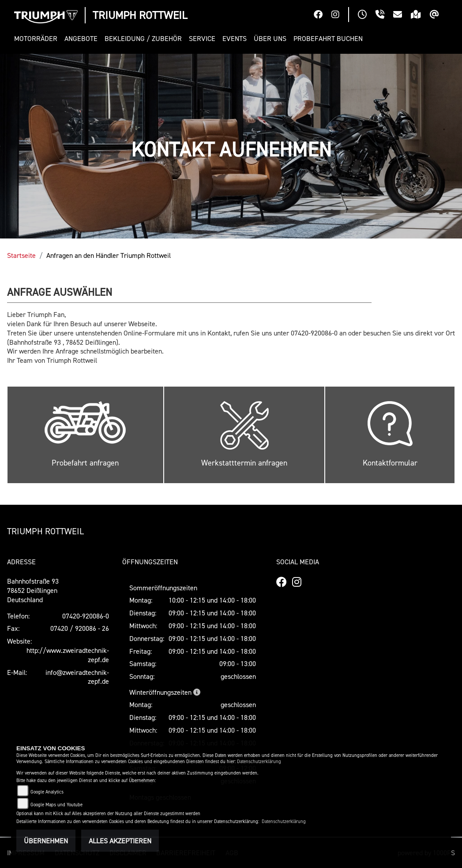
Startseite (21, 255)
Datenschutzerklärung (259, 762)
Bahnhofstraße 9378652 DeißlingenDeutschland (33, 590)
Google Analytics (47, 792)
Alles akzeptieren (120, 841)
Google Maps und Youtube (56, 805)
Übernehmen (46, 841)
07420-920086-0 (86, 616)
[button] (38, 39)
